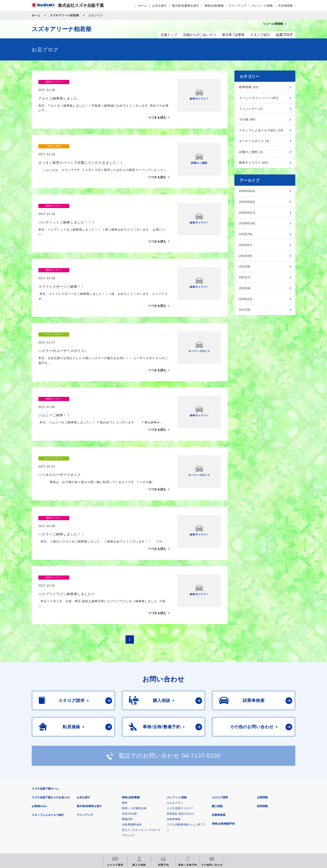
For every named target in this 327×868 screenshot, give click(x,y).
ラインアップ (238, 6)
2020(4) (245, 288)
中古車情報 (285, 6)
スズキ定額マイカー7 (180, 751)
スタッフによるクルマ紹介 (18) (261, 130)
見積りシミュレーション (105, 823)
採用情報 (262, 749)
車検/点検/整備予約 (223, 767)
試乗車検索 (219, 758)
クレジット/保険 (262, 6)
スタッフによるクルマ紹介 (48, 758)
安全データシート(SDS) (46, 802)
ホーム (143, 6)
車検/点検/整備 (214, 6)
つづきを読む (157, 110)
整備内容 (127, 762)
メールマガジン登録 (157, 823)
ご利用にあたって (80, 802)
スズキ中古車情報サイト (261, 823)
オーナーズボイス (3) (254, 141)
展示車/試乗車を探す (186, 6)
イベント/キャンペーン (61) (259, 98)
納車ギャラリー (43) (253, 163)
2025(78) (246, 234)
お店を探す (160, 6)
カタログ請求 (220, 741)
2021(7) (245, 277)
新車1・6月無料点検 (134, 751)
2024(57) (246, 245)
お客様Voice (39, 749)
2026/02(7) (247, 213)
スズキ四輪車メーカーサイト (53, 823)
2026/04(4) (247, 191)
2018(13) (246, 299)
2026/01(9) (247, 223)
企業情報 (262, 741)
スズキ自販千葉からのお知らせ (51, 741)
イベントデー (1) (251, 109)
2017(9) (245, 310)
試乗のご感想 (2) (251, 152)
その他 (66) (247, 119)
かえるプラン (175, 746)
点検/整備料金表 (132, 768)
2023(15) (246, 256)
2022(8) (245, 266)
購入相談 (217, 749)
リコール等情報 (209, 823)
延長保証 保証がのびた (181, 757)
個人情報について (111, 802)
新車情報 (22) (249, 87)
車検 (125, 746)
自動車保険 (174, 762)
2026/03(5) (247, 202)
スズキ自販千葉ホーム (45, 732)
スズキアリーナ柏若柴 (64, 15)
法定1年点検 (129, 757)
